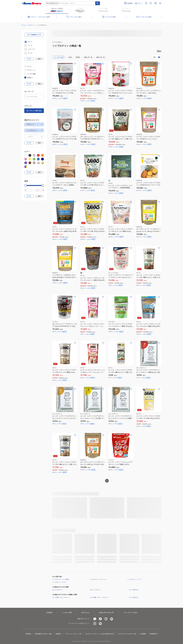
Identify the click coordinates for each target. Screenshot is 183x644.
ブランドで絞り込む (34, 111)
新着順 (78, 57)
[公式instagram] (106, 619)
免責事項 (58, 634)
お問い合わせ (85, 613)
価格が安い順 (88, 57)
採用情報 (154, 634)
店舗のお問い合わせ (107, 613)
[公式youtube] (112, 619)
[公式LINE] (100, 624)
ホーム (24, 25)
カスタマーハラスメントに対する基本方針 (100, 634)
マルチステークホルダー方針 (127, 634)
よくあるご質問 (67, 613)
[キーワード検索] (98, 3)
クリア (29, 59)
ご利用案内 (49, 613)
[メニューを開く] (160, 3)
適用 (39, 59)
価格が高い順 (100, 57)
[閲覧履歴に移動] (146, 3)
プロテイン (32, 25)
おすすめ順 (59, 57)
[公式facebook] (100, 619)
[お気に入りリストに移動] (151, 3)
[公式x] (95, 619)
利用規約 (28, 634)
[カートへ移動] (155, 3)
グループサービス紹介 (130, 613)
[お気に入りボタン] (75, 64)
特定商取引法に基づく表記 (43, 634)
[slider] (26, 185)
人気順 (70, 57)
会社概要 (143, 634)
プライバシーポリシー (73, 634)
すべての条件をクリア (34, 35)
